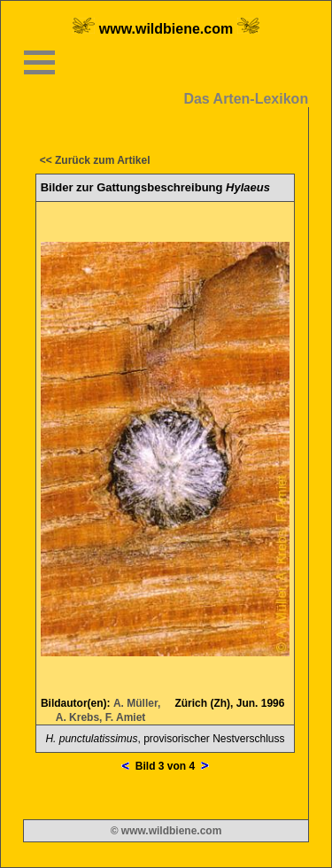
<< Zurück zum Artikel (95, 160)
